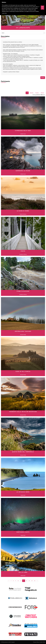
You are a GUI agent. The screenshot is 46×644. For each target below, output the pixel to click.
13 (26, 581)
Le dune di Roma (23, 211)
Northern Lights (23, 532)
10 (18, 581)
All (27, 93)
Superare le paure (23, 171)
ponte (23, 251)
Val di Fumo (23, 572)
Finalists (37, 93)
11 (21, 581)
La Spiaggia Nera (23, 492)
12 (24, 581)
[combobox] (23, 33)
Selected (31, 93)
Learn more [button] (4, 13)
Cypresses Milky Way (23, 131)
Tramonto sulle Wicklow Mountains (23, 412)
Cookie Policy (42, 642)
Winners (42, 93)
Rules (43, 78)
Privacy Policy (36, 642)
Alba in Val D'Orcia (23, 372)
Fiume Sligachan (23, 291)
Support (13, 642)
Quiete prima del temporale (23, 452)
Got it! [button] (42, 8)
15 (32, 581)
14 (29, 581)
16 (35, 581)
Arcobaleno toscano (23, 331)
